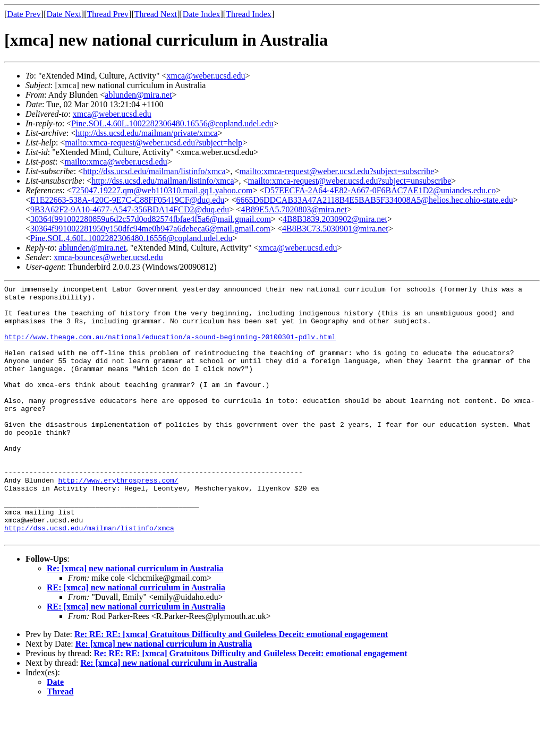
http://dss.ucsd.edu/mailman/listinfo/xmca (154, 171)
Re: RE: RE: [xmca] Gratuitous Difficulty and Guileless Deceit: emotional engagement (231, 685)
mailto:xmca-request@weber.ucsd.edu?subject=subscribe (337, 171)
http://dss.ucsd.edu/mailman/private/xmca (147, 133)
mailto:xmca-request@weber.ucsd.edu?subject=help (154, 143)
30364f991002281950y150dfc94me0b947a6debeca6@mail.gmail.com (150, 229)
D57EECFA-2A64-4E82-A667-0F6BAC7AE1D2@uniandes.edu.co (380, 190)
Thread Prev (108, 14)
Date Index (202, 14)
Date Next (64, 14)
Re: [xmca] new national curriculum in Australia (135, 619)
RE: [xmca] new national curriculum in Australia (136, 638)
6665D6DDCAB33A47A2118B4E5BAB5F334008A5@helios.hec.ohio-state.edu (374, 200)
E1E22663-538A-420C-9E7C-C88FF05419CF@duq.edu (127, 200)
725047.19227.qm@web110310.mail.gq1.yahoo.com (162, 190)
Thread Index (249, 14)
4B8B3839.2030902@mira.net (335, 219)
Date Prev (24, 14)
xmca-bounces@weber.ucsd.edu (108, 257)
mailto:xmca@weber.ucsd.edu (116, 162)
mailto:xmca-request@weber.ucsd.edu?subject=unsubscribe (350, 181)
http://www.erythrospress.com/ (118, 520)
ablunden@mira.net (138, 95)
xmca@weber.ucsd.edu (206, 76)
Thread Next (156, 14)
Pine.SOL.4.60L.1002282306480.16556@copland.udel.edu (172, 123)
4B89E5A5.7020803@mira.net (294, 209)
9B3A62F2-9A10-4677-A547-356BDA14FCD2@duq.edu (130, 209)
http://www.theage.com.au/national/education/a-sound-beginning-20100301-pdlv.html (170, 348)
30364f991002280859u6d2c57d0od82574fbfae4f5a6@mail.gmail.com (151, 219)
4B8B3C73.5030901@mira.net (335, 229)
